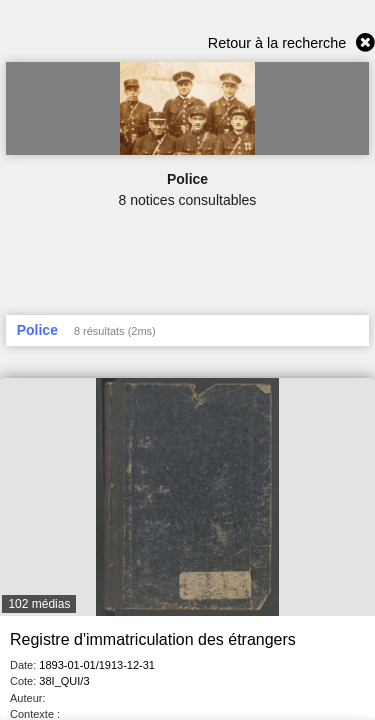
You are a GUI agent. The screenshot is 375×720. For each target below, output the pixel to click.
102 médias (39, 604)
